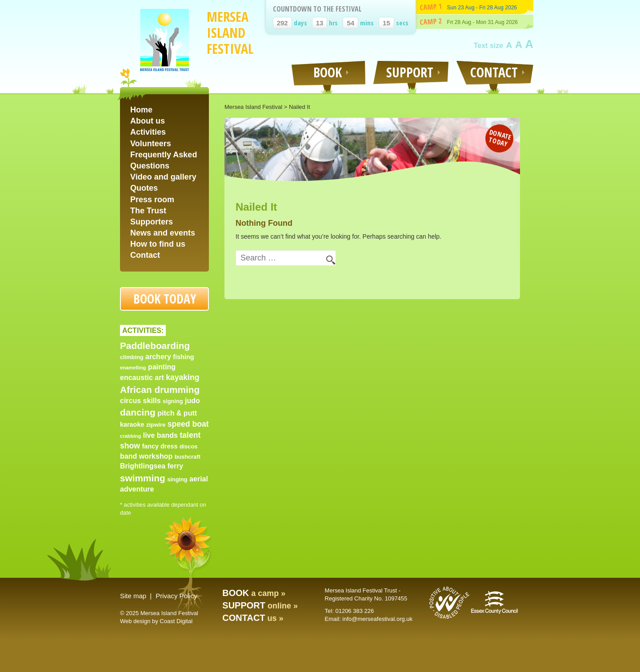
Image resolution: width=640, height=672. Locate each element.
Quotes (144, 188)
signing (173, 401)
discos (189, 446)
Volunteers (151, 144)
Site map (133, 596)
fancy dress (160, 446)
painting (162, 367)
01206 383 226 (354, 611)
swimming (143, 478)
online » (260, 606)
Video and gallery (163, 177)
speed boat (188, 424)
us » (253, 618)
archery (158, 357)
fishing (183, 357)
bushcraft (188, 457)
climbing (132, 357)
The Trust (148, 211)
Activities (148, 132)
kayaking (182, 377)
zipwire (156, 425)
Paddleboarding (155, 346)
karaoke (132, 424)
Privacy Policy (176, 596)
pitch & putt (177, 413)
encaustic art (142, 378)
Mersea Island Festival (230, 33)
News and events (163, 233)
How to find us (158, 244)
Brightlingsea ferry (152, 466)
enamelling (133, 368)
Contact (145, 255)
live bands (160, 435)
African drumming (160, 390)
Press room (152, 200)
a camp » (254, 593)
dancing (138, 412)
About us (148, 121)
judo (192, 401)
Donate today (500, 138)
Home (141, 110)
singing (177, 479)
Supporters (152, 222)
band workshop (146, 456)
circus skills (140, 401)
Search (327, 259)
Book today (165, 299)
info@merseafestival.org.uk (377, 619)
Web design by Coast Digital (156, 621)
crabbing (130, 436)
